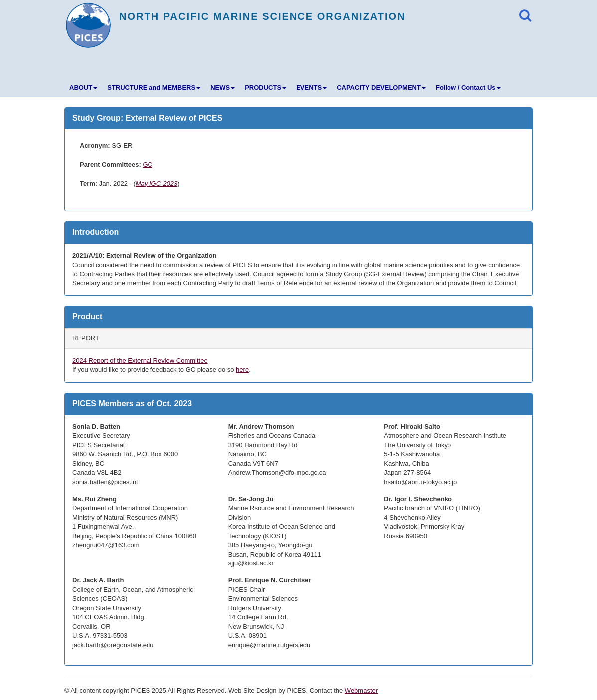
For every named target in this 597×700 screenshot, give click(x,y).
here (242, 369)
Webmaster (361, 690)
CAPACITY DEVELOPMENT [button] (381, 87)
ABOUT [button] (83, 87)
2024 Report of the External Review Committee (140, 360)
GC (148, 165)
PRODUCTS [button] (265, 87)
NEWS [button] (223, 87)
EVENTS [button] (311, 87)
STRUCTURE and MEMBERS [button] (154, 87)
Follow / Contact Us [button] (468, 87)
